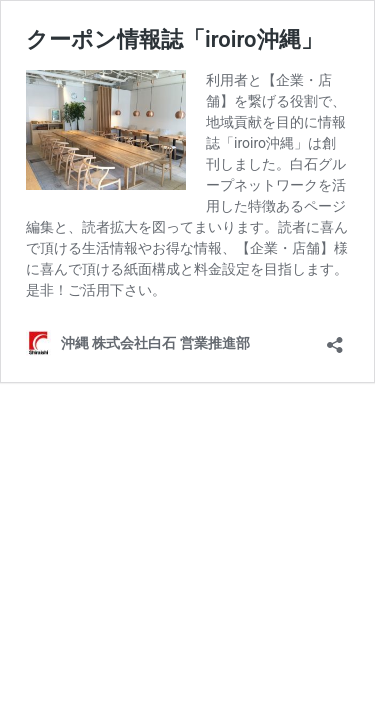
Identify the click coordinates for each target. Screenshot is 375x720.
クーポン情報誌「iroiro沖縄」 (174, 39)
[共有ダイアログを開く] (335, 338)
